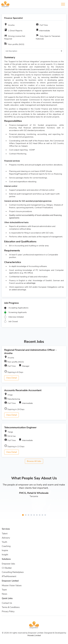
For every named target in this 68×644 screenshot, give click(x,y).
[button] (23, 515)
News (4, 594)
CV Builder (7, 568)
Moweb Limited (34, 635)
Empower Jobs (8, 564)
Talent (5, 534)
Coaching (6, 546)
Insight (5, 555)
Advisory (6, 538)
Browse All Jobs (34, 461)
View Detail (11, 378)
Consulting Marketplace (13, 572)
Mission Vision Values (12, 586)
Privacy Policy (8, 611)
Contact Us (7, 603)
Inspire (5, 550)
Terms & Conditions (11, 607)
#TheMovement (9, 576)
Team (4, 590)
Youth (4, 542)
